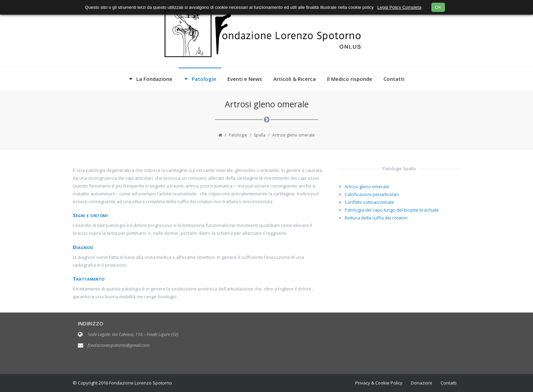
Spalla (260, 135)
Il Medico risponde (350, 79)
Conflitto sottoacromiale (369, 202)
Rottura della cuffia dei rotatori (376, 218)
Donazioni (422, 383)
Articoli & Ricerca (295, 79)
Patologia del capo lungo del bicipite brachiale (392, 210)
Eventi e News (245, 79)
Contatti (394, 79)
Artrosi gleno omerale (367, 186)
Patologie (204, 79)
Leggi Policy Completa (399, 7)
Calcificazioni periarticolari (372, 194)
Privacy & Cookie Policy (379, 383)
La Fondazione (154, 79)
